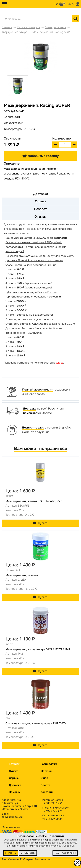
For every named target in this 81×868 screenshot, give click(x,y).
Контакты (47, 792)
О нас (44, 778)
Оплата (45, 785)
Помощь (14, 792)
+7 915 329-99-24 (52, 819)
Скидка (14, 771)
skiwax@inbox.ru (12, 817)
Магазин (46, 771)
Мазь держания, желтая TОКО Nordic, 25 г (34, 501)
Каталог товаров (28, 27)
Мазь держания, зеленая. (22, 575)
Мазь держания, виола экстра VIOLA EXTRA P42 (38, 649)
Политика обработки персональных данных (51, 846)
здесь (60, 363)
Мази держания (55, 27)
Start (17, 117)
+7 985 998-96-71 (52, 803)
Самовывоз (31, 413)
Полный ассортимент (37, 390)
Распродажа (49, 764)
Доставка (30, 409)
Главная (7, 27)
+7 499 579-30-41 (52, 811)
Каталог (14, 764)
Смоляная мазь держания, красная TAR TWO (36, 723)
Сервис (14, 778)
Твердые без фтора (15, 32)
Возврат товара (33, 428)
